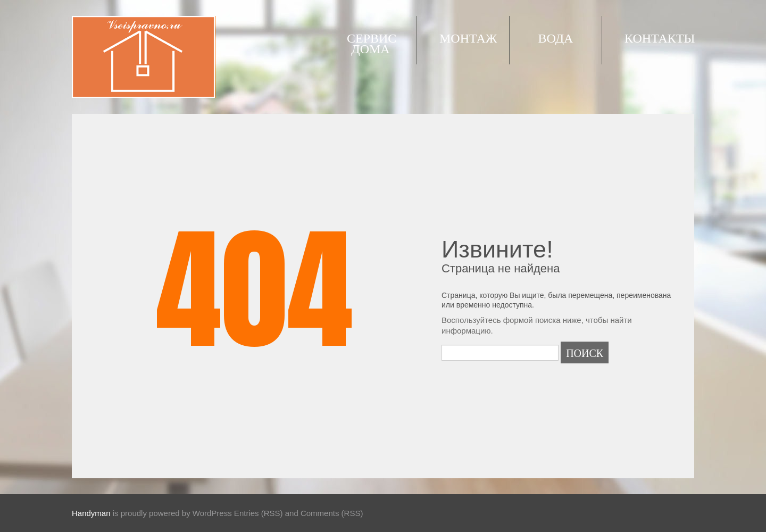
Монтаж (468, 37)
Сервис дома (372, 43)
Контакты (659, 37)
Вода (556, 37)
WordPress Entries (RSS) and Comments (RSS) (278, 513)
